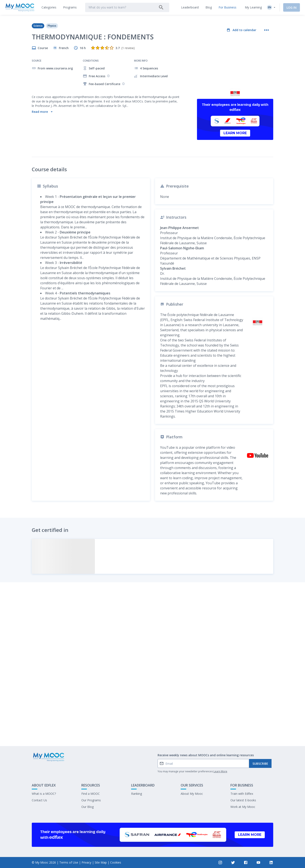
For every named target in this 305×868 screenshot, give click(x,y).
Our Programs (91, 800)
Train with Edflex (242, 794)
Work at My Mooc (243, 807)
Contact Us (39, 800)
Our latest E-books (243, 800)
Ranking (137, 794)
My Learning (253, 7)
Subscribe (260, 764)
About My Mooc (192, 794)
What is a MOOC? (44, 794)
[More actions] (266, 30)
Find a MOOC (91, 794)
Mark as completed (153, 711)
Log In (292, 8)
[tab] (49, 7)
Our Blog (87, 807)
